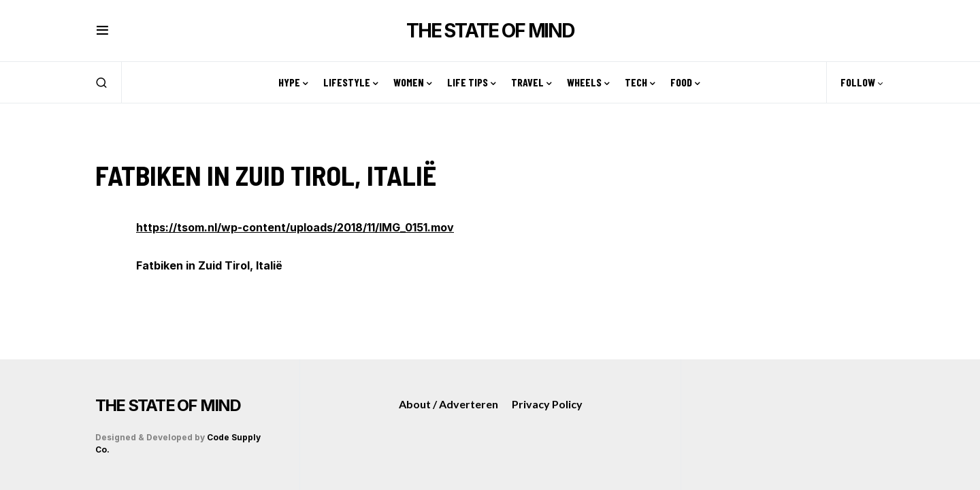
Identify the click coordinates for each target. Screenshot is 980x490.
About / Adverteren (448, 404)
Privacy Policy (547, 404)
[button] (102, 31)
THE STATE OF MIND (490, 31)
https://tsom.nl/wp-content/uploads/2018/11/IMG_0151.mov (295, 227)
